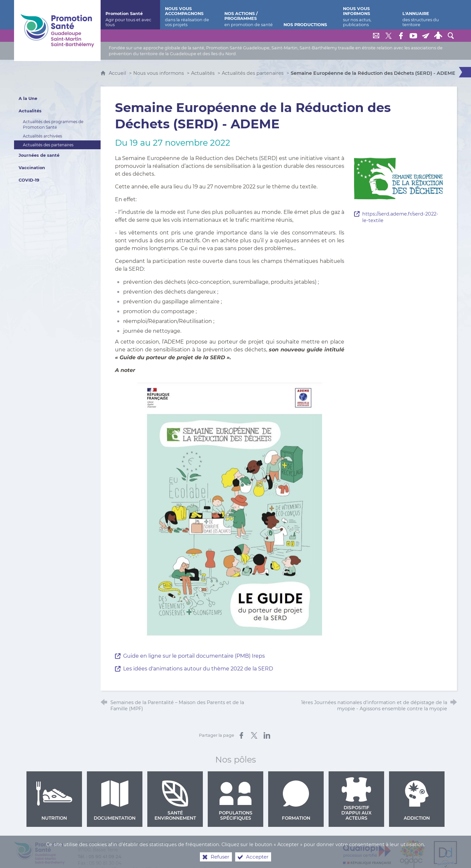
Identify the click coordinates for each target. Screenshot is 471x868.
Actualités (203, 73)
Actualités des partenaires (253, 73)
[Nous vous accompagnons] (190, 15)
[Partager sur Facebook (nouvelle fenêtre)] (241, 735)
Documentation (115, 801)
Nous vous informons (159, 73)
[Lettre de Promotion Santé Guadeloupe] (426, 36)
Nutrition (54, 801)
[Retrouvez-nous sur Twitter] (389, 36)
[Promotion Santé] (130, 15)
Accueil (118, 73)
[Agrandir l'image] (398, 178)
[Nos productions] (308, 15)
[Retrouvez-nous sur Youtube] (414, 36)
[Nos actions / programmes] (249, 15)
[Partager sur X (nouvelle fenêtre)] (254, 735)
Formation (296, 801)
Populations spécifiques (236, 801)
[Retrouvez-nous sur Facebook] (401, 36)
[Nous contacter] (376, 36)
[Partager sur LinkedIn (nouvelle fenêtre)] (267, 735)
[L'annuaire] (427, 15)
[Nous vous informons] (368, 15)
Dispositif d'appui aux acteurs (356, 799)
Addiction (417, 801)
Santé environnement (175, 801)
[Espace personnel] (438, 36)
